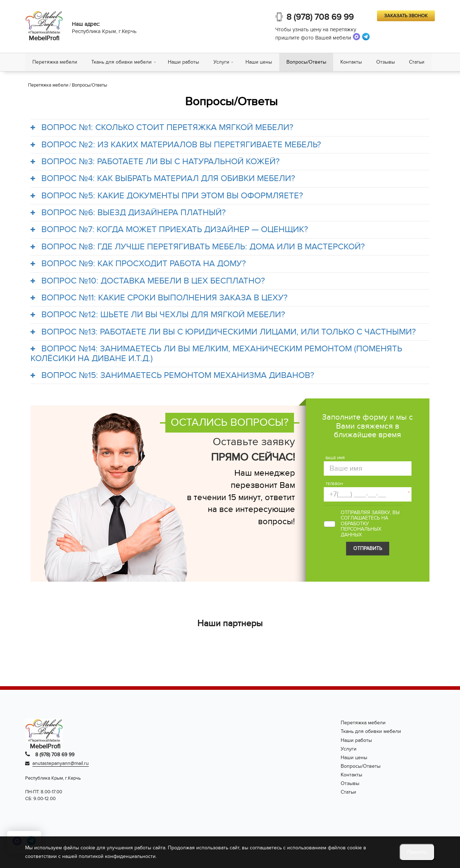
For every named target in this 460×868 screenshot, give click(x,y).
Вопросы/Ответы (307, 62)
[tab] (230, 128)
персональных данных (361, 532)
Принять (417, 852)
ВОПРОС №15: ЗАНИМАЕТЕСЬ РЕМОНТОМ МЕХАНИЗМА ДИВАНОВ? (172, 376)
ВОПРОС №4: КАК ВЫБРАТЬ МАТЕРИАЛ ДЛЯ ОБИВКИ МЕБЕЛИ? (163, 179)
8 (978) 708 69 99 (320, 17)
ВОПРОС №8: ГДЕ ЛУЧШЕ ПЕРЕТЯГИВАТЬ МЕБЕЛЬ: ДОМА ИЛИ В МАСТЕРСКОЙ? (198, 247)
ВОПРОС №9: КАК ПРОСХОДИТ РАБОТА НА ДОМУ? (138, 264)
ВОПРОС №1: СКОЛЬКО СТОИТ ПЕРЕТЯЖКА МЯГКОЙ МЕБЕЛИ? (162, 128)
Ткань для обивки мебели (122, 62)
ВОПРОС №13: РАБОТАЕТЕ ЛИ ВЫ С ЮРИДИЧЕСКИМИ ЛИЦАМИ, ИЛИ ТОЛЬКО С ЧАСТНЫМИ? (223, 332)
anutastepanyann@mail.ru (61, 764)
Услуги (222, 62)
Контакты (352, 62)
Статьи (418, 62)
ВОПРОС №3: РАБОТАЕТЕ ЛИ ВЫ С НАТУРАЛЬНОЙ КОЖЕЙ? (155, 162)
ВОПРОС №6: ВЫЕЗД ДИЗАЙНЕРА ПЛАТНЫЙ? (128, 213)
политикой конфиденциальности (117, 856)
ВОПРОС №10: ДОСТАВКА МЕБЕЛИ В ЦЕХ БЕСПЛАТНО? (148, 281)
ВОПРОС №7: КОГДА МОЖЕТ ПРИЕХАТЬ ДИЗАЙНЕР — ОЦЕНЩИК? (169, 230)
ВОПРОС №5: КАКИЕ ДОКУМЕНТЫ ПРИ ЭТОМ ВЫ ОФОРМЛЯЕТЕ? (167, 196)
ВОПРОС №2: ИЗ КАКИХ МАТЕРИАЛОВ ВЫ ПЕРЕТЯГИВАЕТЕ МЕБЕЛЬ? (176, 145)
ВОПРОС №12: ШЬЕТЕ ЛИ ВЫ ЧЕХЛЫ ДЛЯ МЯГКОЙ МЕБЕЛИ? (158, 315)
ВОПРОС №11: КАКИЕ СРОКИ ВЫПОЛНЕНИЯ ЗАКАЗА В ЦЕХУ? (159, 298)
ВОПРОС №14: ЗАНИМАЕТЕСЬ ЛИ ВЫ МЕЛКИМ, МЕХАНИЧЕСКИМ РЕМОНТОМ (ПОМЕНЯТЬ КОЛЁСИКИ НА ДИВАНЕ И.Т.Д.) (216, 354)
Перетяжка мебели (55, 62)
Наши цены (259, 62)
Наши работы (184, 62)
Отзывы (386, 62)
